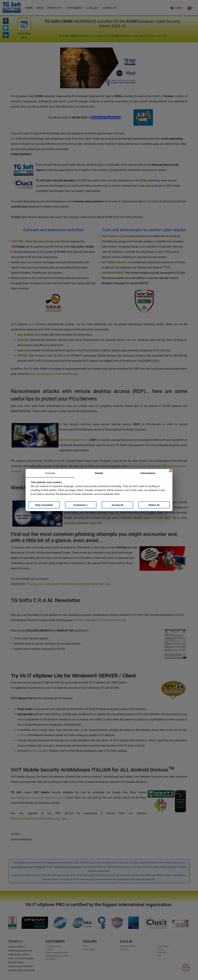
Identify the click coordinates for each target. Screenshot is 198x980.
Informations (148, 473)
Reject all (154, 505)
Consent (50, 473)
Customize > (81, 505)
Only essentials (44, 505)
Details (99, 473)
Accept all (117, 505)
